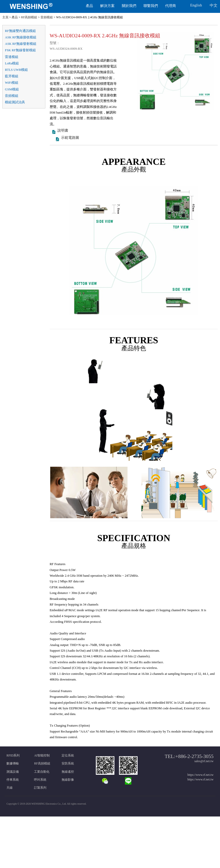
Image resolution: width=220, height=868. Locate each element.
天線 (10, 788)
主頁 (5, 17)
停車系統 (13, 780)
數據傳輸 (13, 763)
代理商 (171, 6)
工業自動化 (42, 772)
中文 (214, 5)
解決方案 (107, 6)
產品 (89, 6)
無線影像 (68, 780)
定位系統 (68, 755)
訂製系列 (40, 788)
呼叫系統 (40, 780)
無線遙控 (68, 772)
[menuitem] (42, 6)
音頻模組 (47, 17)
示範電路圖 (70, 141)
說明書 (63, 134)
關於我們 (129, 6)
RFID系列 (13, 755)
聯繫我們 (151, 6)
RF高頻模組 (29, 17)
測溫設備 (13, 772)
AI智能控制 (42, 755)
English (196, 5)
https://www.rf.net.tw (200, 775)
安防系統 (68, 763)
